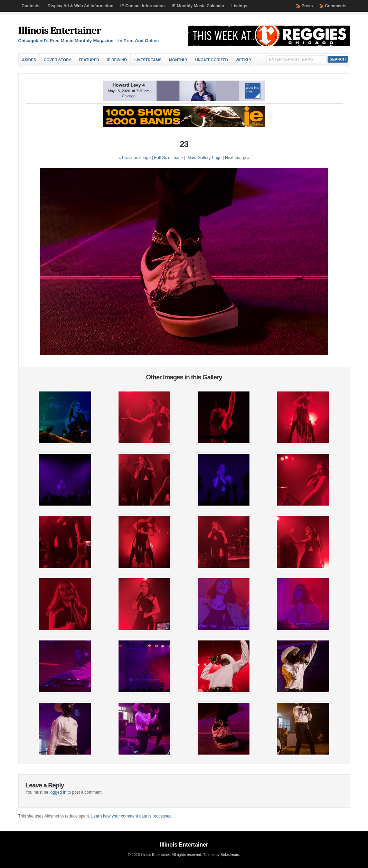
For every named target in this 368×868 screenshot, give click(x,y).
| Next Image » (236, 158)
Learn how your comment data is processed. (132, 816)
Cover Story (57, 60)
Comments (336, 6)
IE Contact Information (143, 6)
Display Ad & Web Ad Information (81, 6)
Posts (307, 6)
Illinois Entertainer (60, 31)
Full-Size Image (168, 158)
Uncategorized (212, 60)
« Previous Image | (136, 158)
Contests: (31, 6)
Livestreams (148, 60)
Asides (29, 60)
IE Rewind (117, 60)
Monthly (178, 60)
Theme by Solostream (221, 855)
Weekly (244, 60)
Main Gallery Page (204, 158)
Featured (89, 60)
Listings (239, 6)
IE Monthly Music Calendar (198, 6)
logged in (58, 792)
